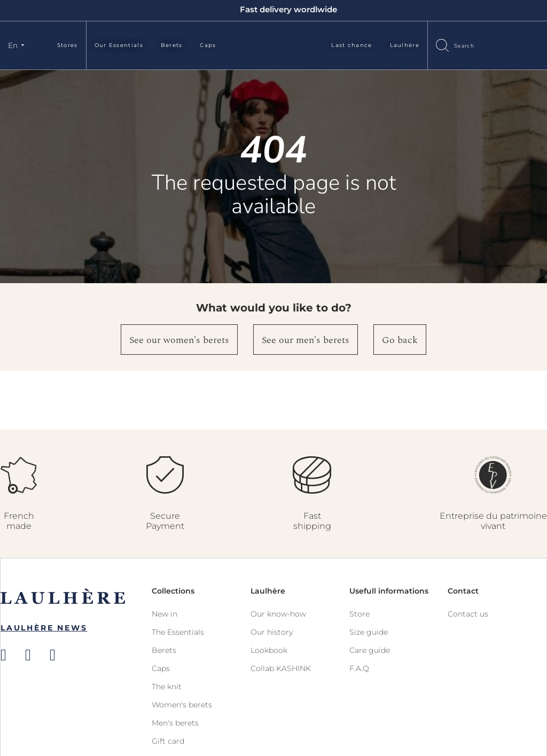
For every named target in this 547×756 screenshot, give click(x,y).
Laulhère (405, 45)
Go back (400, 340)
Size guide (369, 632)
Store (360, 614)
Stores (68, 45)
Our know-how (278, 614)
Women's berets (182, 705)
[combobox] (475, 45)
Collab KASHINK (281, 668)
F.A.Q (359, 668)
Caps (208, 45)
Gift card (168, 741)
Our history (272, 632)
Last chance (351, 45)
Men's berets (175, 723)
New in (165, 614)
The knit (167, 687)
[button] (18, 45)
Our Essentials (119, 45)
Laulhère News (44, 628)
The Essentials (178, 632)
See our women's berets (179, 340)
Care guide (370, 650)
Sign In (512, 45)
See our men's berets (306, 340)
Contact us (468, 614)
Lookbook (269, 650)
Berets (172, 45)
